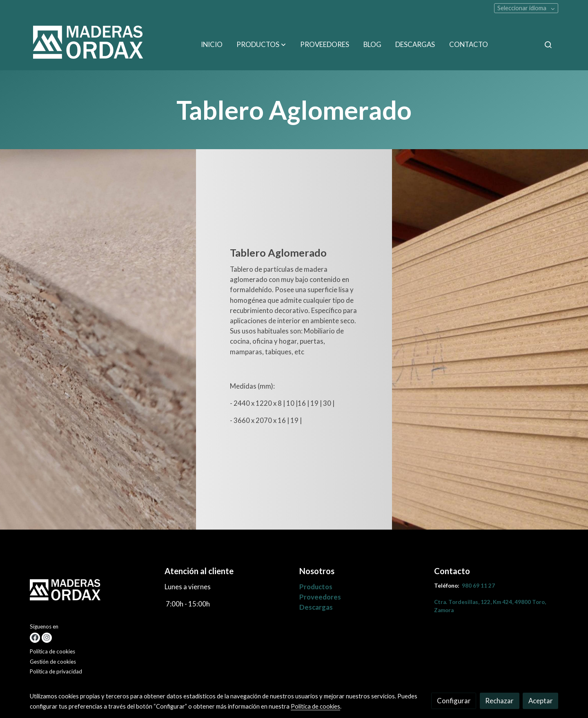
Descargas (316, 607)
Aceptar (541, 701)
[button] (261, 45)
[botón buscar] (548, 45)
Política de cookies (52, 651)
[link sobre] (92, 593)
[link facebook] (35, 638)
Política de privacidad (56, 671)
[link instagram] (47, 638)
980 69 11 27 (478, 586)
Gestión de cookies (53, 662)
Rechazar (499, 701)
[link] (90, 45)
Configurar (454, 701)
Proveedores (320, 597)
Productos (316, 587)
